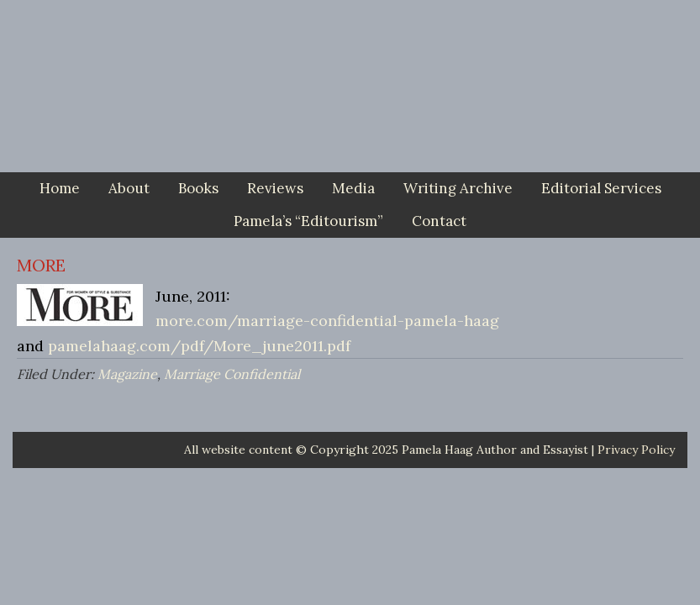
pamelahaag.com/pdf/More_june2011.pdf (199, 346)
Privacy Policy (636, 450)
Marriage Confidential (232, 374)
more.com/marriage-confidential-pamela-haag (327, 321)
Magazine (127, 374)
